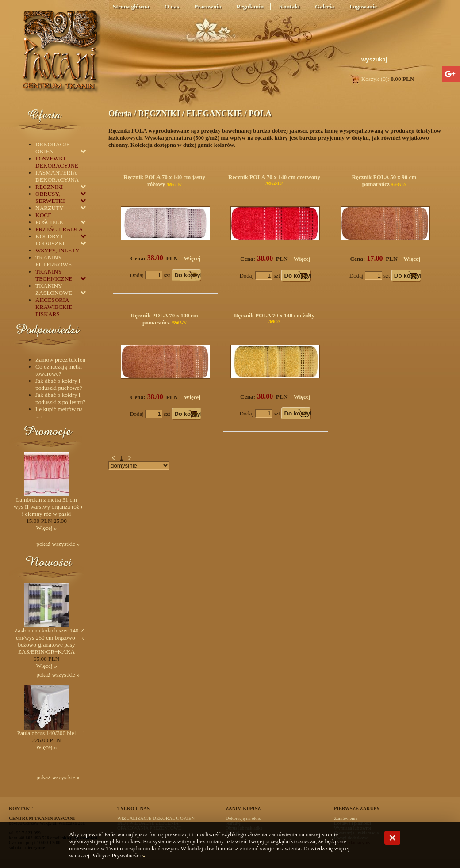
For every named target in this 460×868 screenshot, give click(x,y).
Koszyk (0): (382, 79)
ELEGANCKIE (214, 113)
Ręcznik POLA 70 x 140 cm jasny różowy (164, 181)
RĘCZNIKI (159, 113)
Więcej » (46, 528)
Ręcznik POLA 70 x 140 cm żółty (274, 315)
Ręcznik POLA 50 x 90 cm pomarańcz (384, 181)
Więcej (192, 258)
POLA (260, 113)
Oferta (120, 113)
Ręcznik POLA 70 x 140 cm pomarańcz (165, 319)
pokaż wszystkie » (58, 544)
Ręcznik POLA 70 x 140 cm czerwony (274, 177)
